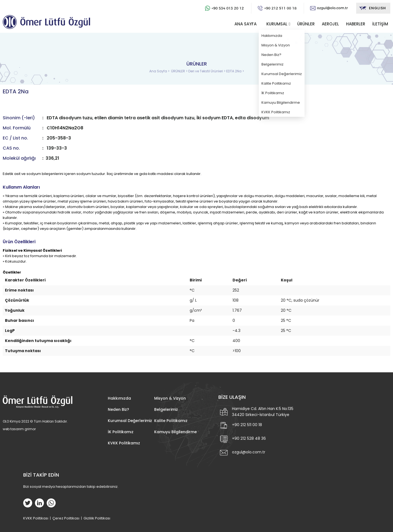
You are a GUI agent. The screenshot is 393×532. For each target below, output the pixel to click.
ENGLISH (372, 8)
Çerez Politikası (66, 518)
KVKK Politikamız (124, 443)
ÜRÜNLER (306, 24)
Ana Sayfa (159, 71)
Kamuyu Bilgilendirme (175, 432)
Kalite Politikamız (171, 421)
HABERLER (356, 24)
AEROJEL (330, 24)
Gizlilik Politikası (97, 518)
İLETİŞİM (380, 24)
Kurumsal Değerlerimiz (130, 421)
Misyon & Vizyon (170, 398)
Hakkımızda (119, 398)
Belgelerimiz (166, 409)
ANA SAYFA (245, 24)
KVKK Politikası (36, 518)
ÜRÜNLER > (180, 71)
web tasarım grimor (19, 429)
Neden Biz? (118, 409)
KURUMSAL (277, 24)
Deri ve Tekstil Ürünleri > (207, 71)
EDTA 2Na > (235, 71)
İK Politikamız (121, 432)
